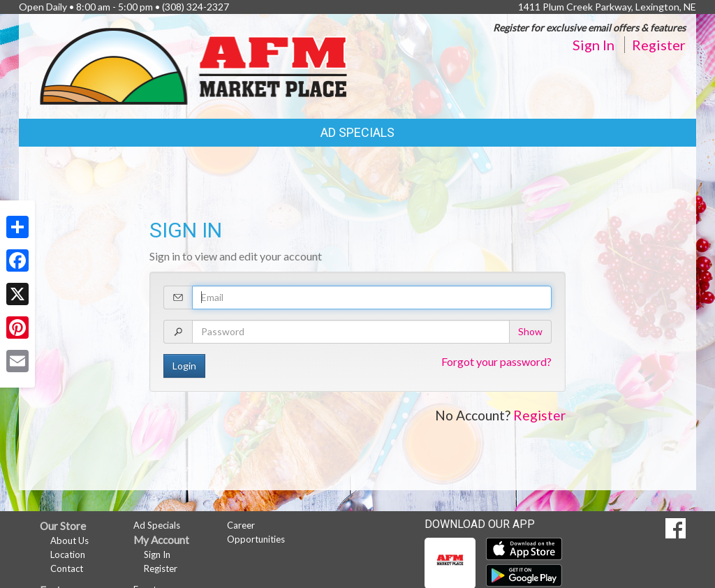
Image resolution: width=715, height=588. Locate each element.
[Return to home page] (193, 65)
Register (659, 45)
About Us (69, 541)
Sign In (594, 45)
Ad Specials (357, 132)
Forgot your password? (496, 361)
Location (68, 554)
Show (530, 331)
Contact (67, 568)
